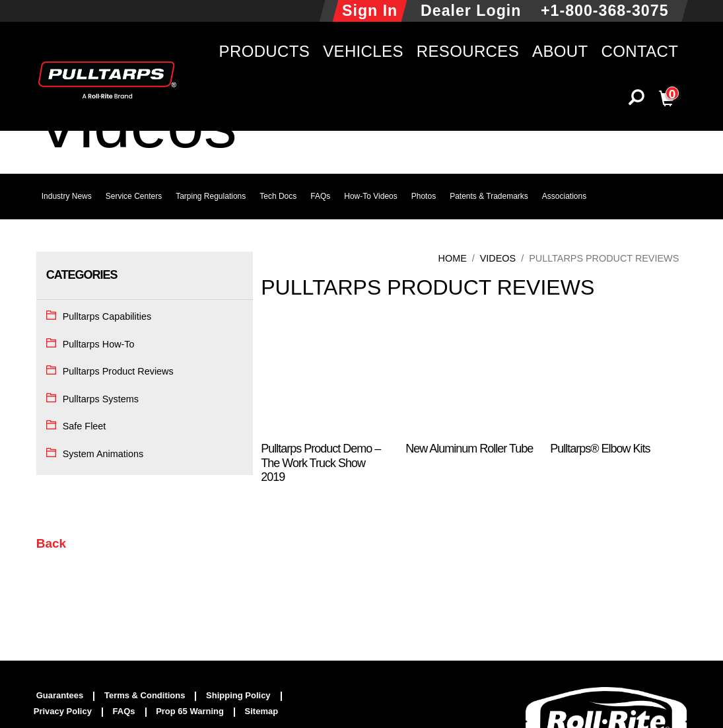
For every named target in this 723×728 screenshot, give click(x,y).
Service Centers (134, 196)
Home (453, 258)
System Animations (103, 454)
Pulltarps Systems (101, 399)
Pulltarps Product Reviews (118, 371)
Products (265, 51)
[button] (636, 101)
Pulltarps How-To (99, 344)
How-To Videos (370, 196)
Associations (564, 196)
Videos (498, 258)
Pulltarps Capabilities (107, 316)
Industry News (67, 196)
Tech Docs (278, 196)
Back (51, 543)
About (560, 51)
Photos (424, 196)
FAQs (320, 196)
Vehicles (363, 51)
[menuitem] (66, 696)
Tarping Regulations (211, 196)
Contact (640, 51)
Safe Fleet (85, 426)
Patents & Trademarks (489, 196)
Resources (468, 51)
